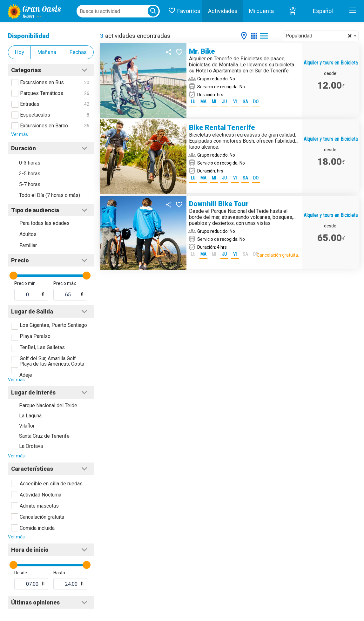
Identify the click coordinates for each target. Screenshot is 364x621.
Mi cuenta (261, 11)
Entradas (30, 104)
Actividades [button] (223, 11)
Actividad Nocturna (40, 495)
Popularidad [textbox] (319, 36)
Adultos (28, 234)
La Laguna (30, 416)
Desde (21, 573)
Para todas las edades (44, 223)
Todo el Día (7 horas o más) (50, 195)
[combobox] (321, 36)
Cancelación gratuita (42, 517)
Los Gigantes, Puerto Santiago (53, 325)
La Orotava (31, 446)
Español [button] (323, 11)
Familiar (28, 245)
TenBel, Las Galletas (42, 347)
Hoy (20, 52)
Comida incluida (37, 528)
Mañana (47, 52)
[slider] (13, 276)
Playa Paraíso (35, 336)
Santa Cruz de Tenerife (44, 436)
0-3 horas (30, 163)
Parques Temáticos (42, 93)
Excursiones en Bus (42, 82)
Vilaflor (27, 426)
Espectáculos (35, 115)
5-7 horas (30, 184)
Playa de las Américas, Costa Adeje (52, 369)
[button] (293, 11)
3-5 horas (30, 174)
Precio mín (25, 283)
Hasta (59, 573)
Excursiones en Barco (44, 126)
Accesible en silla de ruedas (51, 484)
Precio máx (65, 283)
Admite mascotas (39, 506)
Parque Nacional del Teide (48, 405)
